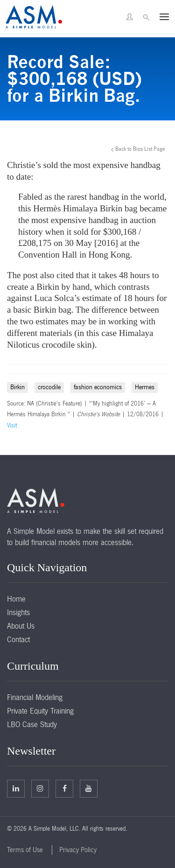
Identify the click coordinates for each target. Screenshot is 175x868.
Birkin (17, 387)
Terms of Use (25, 850)
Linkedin (16, 788)
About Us (21, 626)
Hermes (145, 387)
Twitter (40, 788)
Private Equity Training (40, 711)
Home (16, 599)
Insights (18, 612)
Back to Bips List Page (140, 149)
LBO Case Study (32, 724)
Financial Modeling (35, 697)
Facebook (65, 788)
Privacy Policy (78, 850)
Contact (18, 639)
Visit (12, 426)
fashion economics (98, 387)
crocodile (49, 387)
